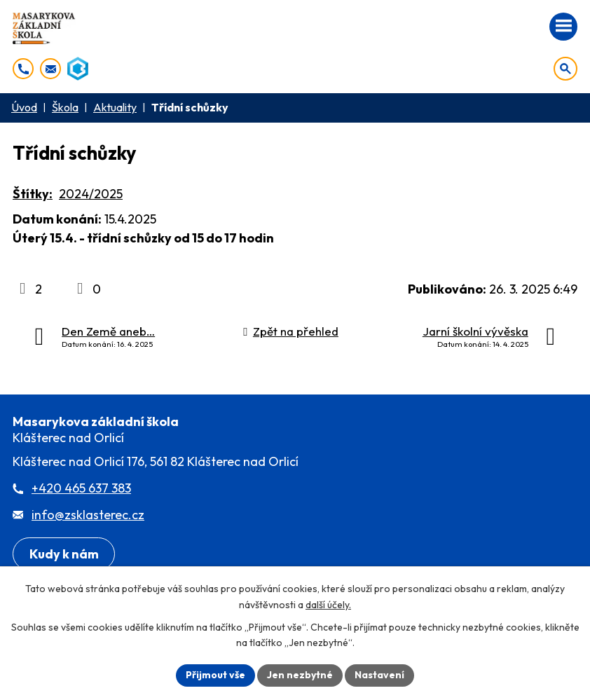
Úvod (24, 107)
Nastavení (379, 675)
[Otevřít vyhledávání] (565, 69)
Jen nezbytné (300, 675)
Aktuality (115, 107)
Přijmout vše (215, 675)
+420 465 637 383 (81, 488)
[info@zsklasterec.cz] (50, 69)
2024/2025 (91, 194)
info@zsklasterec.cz (88, 515)
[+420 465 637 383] (23, 69)
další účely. (328, 605)
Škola (65, 107)
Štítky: (33, 194)
